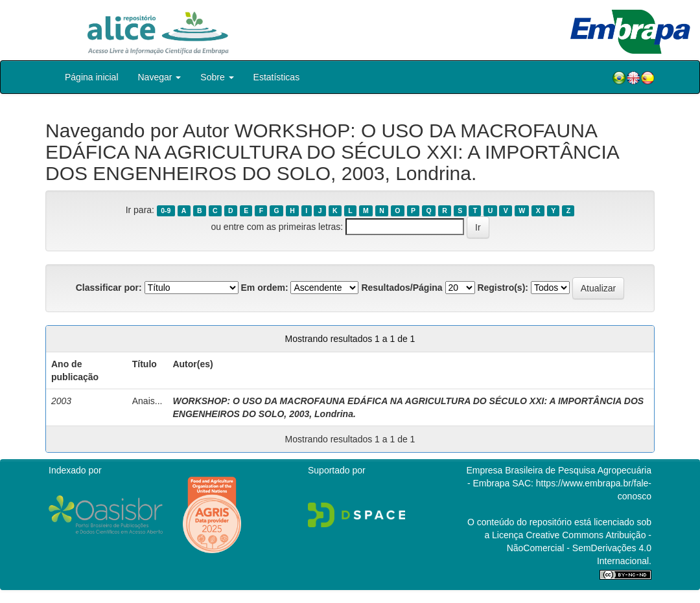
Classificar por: (109, 288)
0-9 (166, 210)
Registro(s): (503, 288)
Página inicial (92, 77)
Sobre (217, 77)
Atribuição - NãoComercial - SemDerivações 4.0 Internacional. (579, 548)
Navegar (160, 77)
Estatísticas (277, 77)
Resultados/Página (402, 288)
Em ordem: (264, 288)
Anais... (147, 401)
